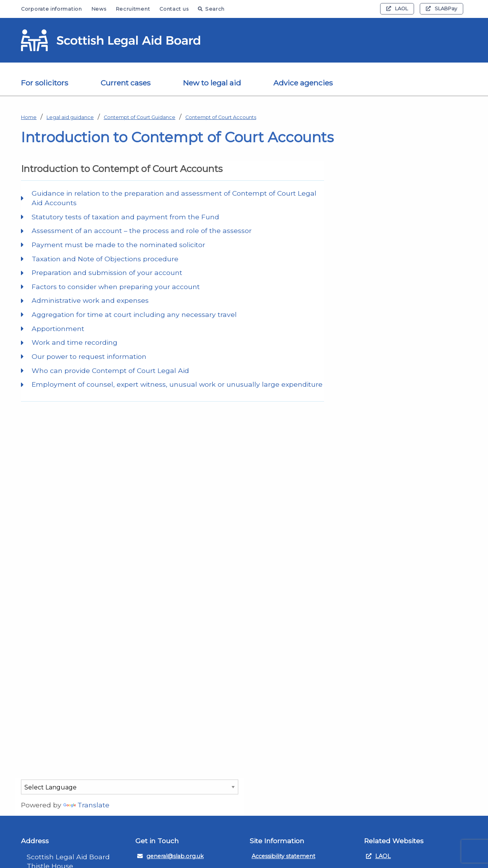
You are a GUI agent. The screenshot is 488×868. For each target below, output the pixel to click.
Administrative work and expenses (90, 300)
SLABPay (441, 9)
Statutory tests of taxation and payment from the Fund (125, 217)
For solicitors (45, 83)
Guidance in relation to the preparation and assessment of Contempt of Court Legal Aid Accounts (174, 198)
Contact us (174, 9)
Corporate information (51, 9)
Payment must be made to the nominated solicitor (118, 245)
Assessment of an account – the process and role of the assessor (142, 231)
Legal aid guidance (70, 117)
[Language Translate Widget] (130, 787)
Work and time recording (75, 342)
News (99, 9)
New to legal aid (212, 83)
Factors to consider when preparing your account (116, 287)
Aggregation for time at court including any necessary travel (134, 314)
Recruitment (133, 9)
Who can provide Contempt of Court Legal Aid (110, 371)
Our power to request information (89, 356)
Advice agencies (303, 83)
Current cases (126, 83)
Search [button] (211, 9)
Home (29, 117)
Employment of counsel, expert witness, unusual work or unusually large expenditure (177, 384)
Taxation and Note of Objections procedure (105, 259)
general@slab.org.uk (170, 856)
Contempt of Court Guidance (140, 117)
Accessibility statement (283, 856)
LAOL (397, 9)
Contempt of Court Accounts (221, 117)
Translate (86, 805)
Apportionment (58, 329)
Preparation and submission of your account (107, 272)
